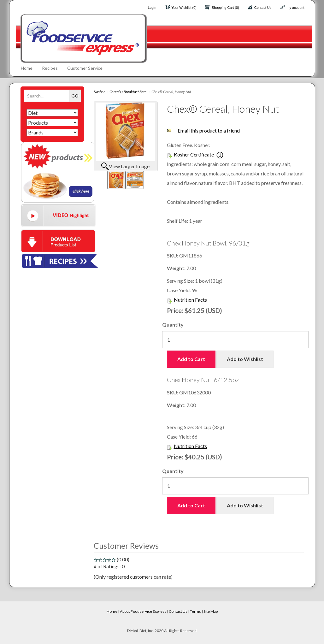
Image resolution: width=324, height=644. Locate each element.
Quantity (173, 325)
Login (152, 8)
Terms (195, 611)
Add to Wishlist (245, 359)
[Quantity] (235, 340)
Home (27, 68)
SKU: (173, 255)
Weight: (177, 268)
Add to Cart (191, 359)
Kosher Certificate (194, 154)
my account (295, 8)
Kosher (99, 92)
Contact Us (263, 8)
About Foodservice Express (143, 611)
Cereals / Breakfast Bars (128, 92)
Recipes (50, 68)
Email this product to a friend (209, 130)
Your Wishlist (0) (184, 8)
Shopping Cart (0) (225, 8)
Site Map (211, 611)
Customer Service (85, 68)
